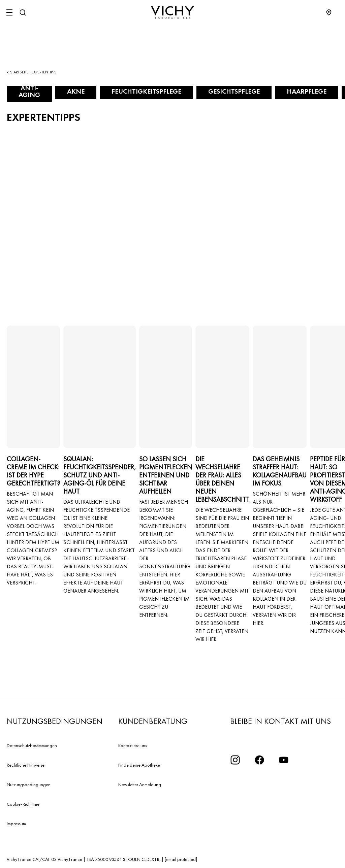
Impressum (16, 824)
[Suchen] (23, 12)
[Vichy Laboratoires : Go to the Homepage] (172, 12)
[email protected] (181, 859)
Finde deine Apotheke (139, 765)
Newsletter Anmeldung (140, 784)
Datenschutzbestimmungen (32, 745)
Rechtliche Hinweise (26, 765)
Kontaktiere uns (133, 745)
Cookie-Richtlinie (23, 804)
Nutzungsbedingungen (29, 784)
